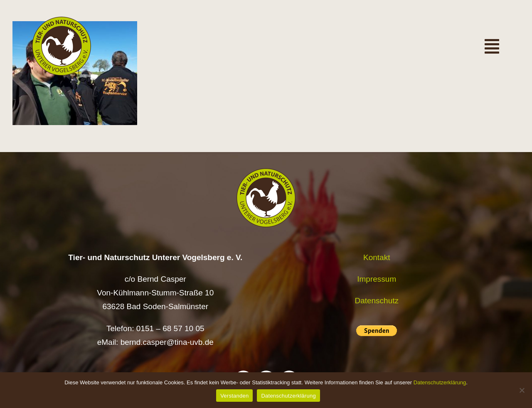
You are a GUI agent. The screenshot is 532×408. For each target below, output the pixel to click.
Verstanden (234, 396)
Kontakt (377, 257)
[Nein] (522, 390)
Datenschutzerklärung (440, 382)
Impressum (377, 279)
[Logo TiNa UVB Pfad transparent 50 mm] (62, 21)
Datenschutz (377, 301)
